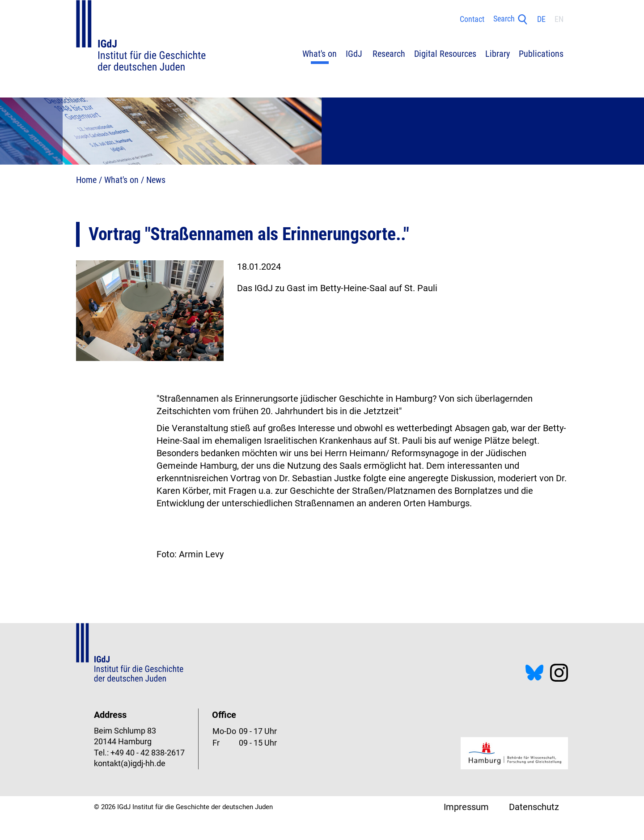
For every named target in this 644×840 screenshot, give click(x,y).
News (156, 180)
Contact (472, 19)
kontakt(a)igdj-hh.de (130, 764)
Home (86, 180)
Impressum (466, 807)
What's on (121, 180)
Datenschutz (534, 807)
